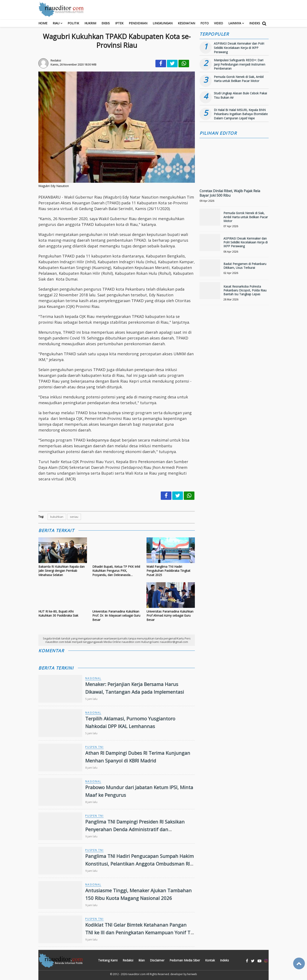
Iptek (119, 23)
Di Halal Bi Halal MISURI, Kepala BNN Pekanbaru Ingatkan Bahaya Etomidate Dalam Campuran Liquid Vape (241, 114)
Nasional (93, 678)
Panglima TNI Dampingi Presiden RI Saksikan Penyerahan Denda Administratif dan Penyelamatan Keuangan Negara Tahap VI (135, 829)
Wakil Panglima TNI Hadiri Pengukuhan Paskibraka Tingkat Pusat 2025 (168, 571)
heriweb (192, 974)
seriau (74, 517)
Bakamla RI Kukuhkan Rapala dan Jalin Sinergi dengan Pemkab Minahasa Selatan (62, 571)
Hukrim (90, 23)
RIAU (56, 23)
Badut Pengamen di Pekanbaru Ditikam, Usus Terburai (245, 266)
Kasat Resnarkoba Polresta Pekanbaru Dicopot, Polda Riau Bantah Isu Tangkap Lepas (245, 290)
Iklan (142, 960)
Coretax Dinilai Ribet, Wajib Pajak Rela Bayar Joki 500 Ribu (230, 193)
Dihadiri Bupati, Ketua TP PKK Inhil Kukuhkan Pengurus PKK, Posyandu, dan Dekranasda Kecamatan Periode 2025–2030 (116, 571)
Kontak (210, 960)
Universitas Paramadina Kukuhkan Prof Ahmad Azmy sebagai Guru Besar (170, 616)
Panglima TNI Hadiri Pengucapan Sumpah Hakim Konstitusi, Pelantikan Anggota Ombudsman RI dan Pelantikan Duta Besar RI (140, 863)
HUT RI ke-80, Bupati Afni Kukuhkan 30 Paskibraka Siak (58, 614)
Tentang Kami (108, 960)
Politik (73, 23)
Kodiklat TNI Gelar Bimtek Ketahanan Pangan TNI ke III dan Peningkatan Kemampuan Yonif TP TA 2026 (139, 932)
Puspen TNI (94, 747)
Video (219, 23)
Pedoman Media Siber (185, 960)
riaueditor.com (137, 974)
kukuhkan (57, 517)
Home (43, 23)
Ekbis (106, 23)
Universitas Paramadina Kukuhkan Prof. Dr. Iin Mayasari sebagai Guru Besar (116, 616)
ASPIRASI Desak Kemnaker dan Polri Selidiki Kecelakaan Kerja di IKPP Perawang (239, 48)
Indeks (255, 23)
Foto (205, 23)
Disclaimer (157, 960)
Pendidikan (138, 23)
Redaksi (128, 960)
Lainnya (235, 23)
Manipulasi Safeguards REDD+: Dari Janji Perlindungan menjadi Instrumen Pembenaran (240, 64)
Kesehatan (186, 23)
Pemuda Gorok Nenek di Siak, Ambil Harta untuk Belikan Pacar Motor (239, 79)
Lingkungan (163, 23)
